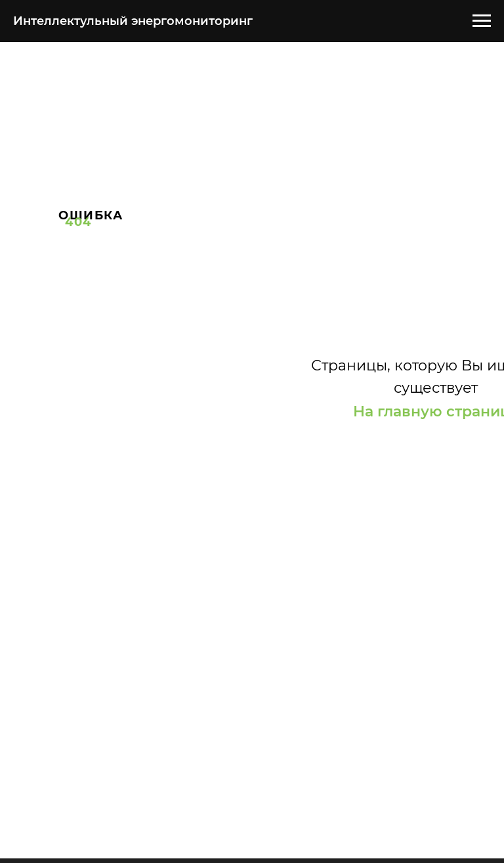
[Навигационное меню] (482, 21)
